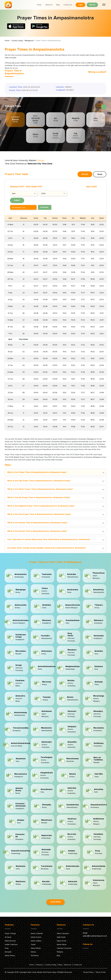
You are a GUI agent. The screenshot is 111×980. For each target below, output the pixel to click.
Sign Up (92, 5)
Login (80, 5)
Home (39, 5)
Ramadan (8, 952)
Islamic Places (10, 956)
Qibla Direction (10, 941)
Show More (55, 902)
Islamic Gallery (36, 941)
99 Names (35, 956)
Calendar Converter (64, 948)
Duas (7, 948)
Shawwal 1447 (17, 187)
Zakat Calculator (63, 933)
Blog (58, 5)
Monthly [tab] (85, 174)
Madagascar (29, 41)
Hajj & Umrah (62, 941)
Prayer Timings (10, 933)
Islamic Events (36, 937)
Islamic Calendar (37, 933)
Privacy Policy (88, 972)
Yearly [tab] (100, 174)
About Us (49, 5)
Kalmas (33, 952)
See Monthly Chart (19, 208)
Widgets (60, 952)
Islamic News (62, 945)
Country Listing (17, 41)
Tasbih (33, 945)
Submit (17, 200)
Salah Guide (61, 937)
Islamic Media (36, 948)
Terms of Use (101, 972)
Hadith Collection (11, 945)
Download (44, 207)
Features (39, 965)
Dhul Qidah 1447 (34, 187)
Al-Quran (8, 937)
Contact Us (68, 5)
